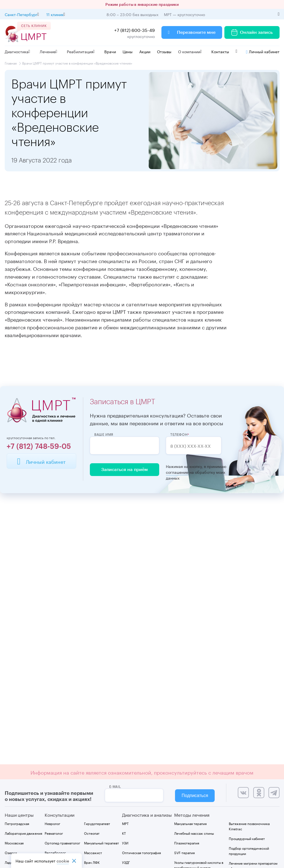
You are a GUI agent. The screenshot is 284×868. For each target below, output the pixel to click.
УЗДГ (126, 862)
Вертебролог (55, 852)
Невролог (52, 823)
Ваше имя (104, 434)
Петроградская (17, 823)
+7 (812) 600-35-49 (135, 30)
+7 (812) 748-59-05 (39, 447)
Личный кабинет (263, 51)
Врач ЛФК (92, 862)
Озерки (11, 852)
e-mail (115, 786)
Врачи (110, 51)
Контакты (220, 51)
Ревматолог (54, 833)
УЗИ (125, 843)
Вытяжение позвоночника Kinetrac (249, 826)
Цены (128, 51)
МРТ (125, 823)
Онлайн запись (252, 32)
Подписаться (195, 796)
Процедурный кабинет (247, 838)
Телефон (179, 434)
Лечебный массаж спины (194, 833)
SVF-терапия (184, 852)
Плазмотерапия (187, 843)
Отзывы (164, 51)
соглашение (177, 472)
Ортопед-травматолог (62, 843)
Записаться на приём (125, 470)
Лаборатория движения (23, 833)
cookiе (63, 861)
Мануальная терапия (190, 823)
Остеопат (92, 833)
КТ (124, 833)
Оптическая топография (141, 852)
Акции (145, 51)
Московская (14, 843)
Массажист (93, 852)
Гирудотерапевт (97, 823)
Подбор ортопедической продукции (249, 851)
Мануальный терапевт (102, 843)
